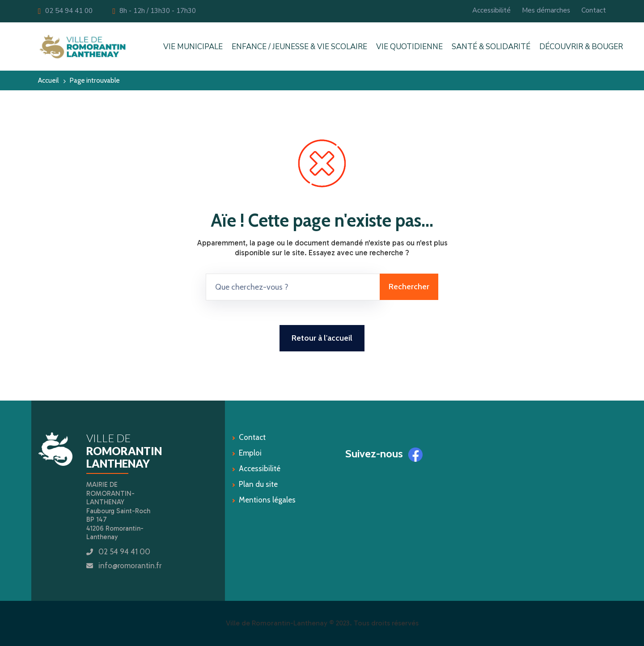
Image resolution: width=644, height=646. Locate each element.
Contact (594, 10)
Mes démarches (546, 10)
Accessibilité (491, 10)
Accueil (48, 80)
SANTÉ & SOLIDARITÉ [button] (491, 47)
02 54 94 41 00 (65, 11)
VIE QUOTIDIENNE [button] (409, 47)
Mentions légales (267, 500)
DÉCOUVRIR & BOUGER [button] (581, 47)
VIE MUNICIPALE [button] (193, 47)
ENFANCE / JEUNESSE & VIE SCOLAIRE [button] (299, 47)
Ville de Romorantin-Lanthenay (277, 623)
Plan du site (258, 484)
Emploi (250, 453)
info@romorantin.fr (130, 566)
